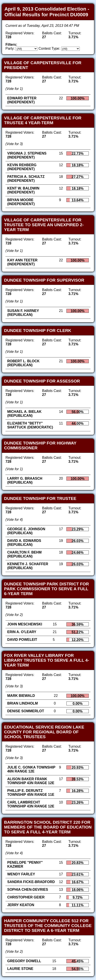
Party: (10, 48)
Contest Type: (49, 48)
